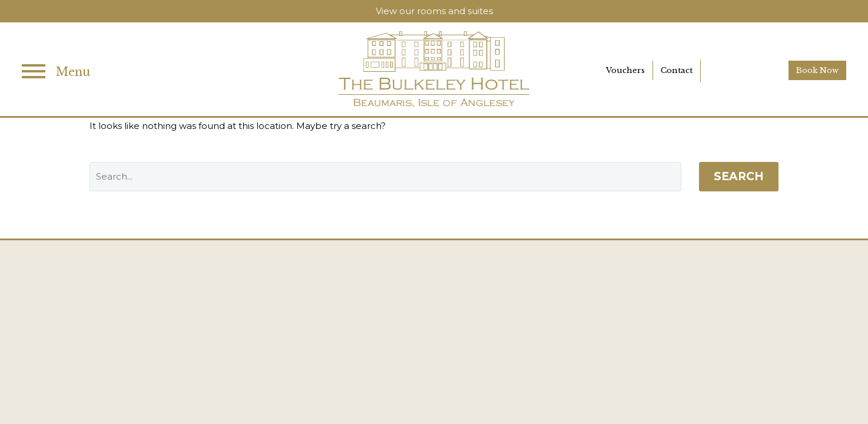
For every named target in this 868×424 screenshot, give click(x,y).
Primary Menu (34, 71)
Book (817, 70)
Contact (677, 70)
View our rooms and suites (434, 11)
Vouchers (625, 70)
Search (739, 176)
